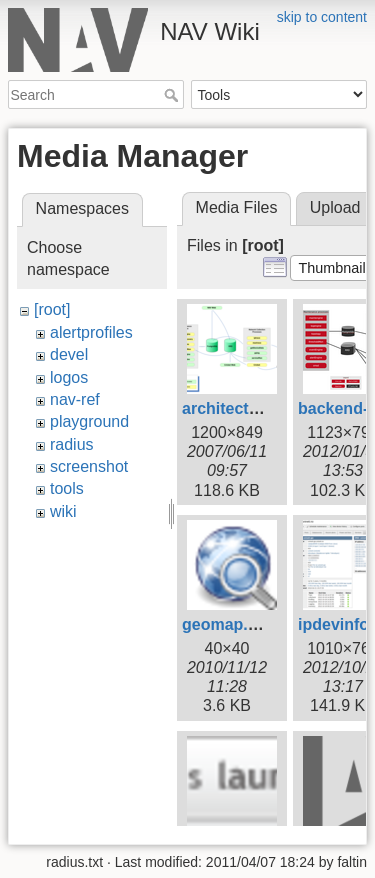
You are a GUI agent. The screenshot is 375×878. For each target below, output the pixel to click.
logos (69, 377)
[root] (52, 309)
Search (173, 95)
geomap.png (229, 624)
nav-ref (75, 399)
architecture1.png (249, 408)
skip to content (322, 17)
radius (72, 444)
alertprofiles (91, 332)
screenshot (89, 466)
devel (69, 354)
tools (67, 488)
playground (89, 421)
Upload (335, 207)
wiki (63, 511)
